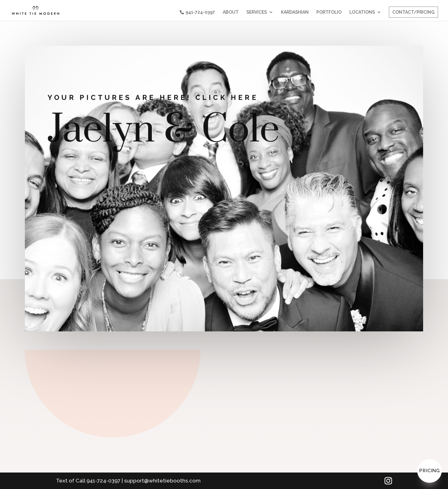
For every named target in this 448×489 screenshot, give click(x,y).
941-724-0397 (200, 12)
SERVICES (257, 12)
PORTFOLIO (329, 12)
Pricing (429, 471)
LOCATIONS (362, 12)
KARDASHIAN (295, 12)
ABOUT (231, 12)
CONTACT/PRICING (413, 12)
